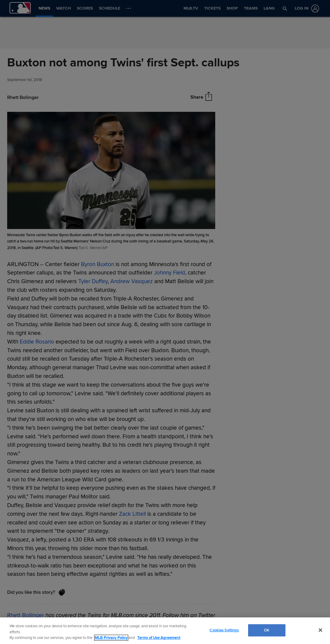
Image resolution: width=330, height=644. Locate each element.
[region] (165, 631)
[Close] (320, 630)
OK (267, 630)
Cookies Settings (224, 630)
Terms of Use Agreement (159, 638)
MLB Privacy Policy (111, 638)
